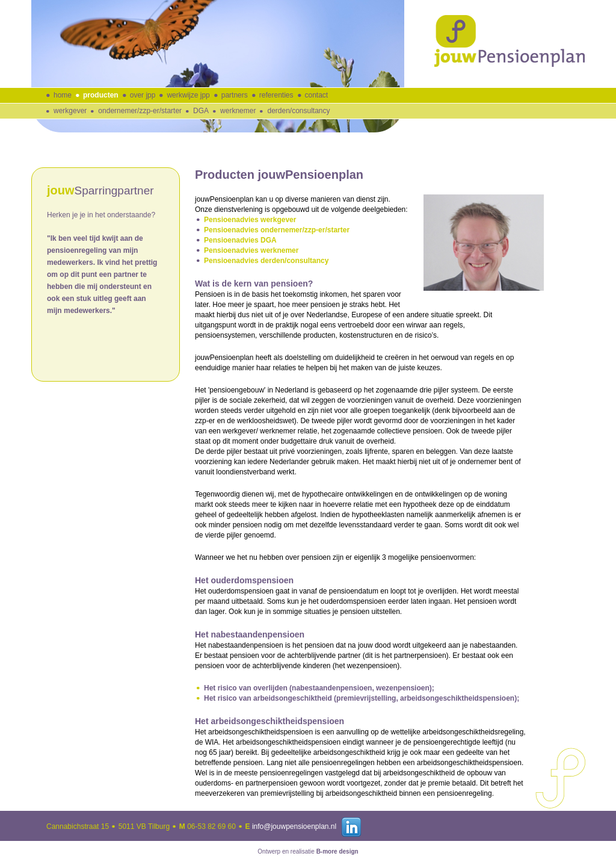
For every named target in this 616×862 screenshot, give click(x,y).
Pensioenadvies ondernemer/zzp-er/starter (277, 230)
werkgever (70, 111)
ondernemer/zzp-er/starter (140, 111)
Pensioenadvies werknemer (251, 250)
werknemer (238, 111)
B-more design (337, 851)
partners (235, 95)
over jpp (143, 95)
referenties (276, 95)
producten (101, 95)
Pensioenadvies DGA (240, 240)
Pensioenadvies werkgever (250, 220)
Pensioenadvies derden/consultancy (266, 261)
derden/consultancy (298, 111)
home (63, 95)
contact (317, 95)
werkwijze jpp (188, 95)
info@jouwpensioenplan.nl (294, 826)
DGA (201, 111)
